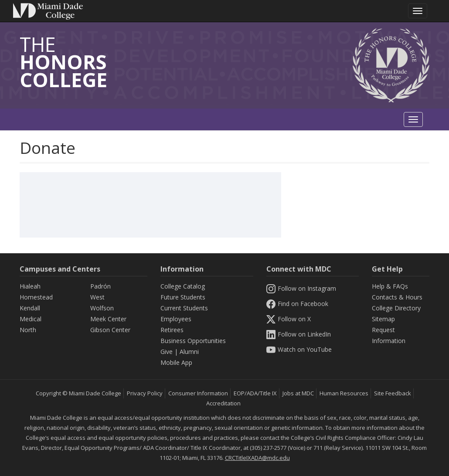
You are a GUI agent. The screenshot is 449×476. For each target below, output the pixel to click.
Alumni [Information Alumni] (189, 352)
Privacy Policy (145, 393)
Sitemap (383, 319)
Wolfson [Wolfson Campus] (102, 308)
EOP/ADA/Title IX (255, 393)
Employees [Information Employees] (176, 319)
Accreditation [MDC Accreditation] (223, 403)
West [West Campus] (97, 297)
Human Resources (344, 393)
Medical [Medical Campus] (31, 319)
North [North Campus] (28, 330)
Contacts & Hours (397, 297)
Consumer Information (198, 393)
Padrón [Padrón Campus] (100, 286)
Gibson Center (110, 330)
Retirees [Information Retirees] (172, 330)
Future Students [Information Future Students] (183, 297)
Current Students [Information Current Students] (184, 308)
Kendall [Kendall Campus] (30, 308)
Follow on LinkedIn (299, 334)
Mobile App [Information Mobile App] (176, 362)
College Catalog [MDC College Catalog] (183, 286)
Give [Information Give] (167, 352)
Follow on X (289, 319)
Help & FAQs (390, 286)
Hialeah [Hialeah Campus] (30, 286)
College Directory (396, 308)
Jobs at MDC (298, 393)
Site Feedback (393, 393)
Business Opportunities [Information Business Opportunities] (193, 341)
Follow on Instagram (301, 288)
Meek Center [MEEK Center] (108, 319)
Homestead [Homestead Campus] (36, 297)
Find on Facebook (297, 304)
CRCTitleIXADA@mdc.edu (257, 458)
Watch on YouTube (299, 349)
